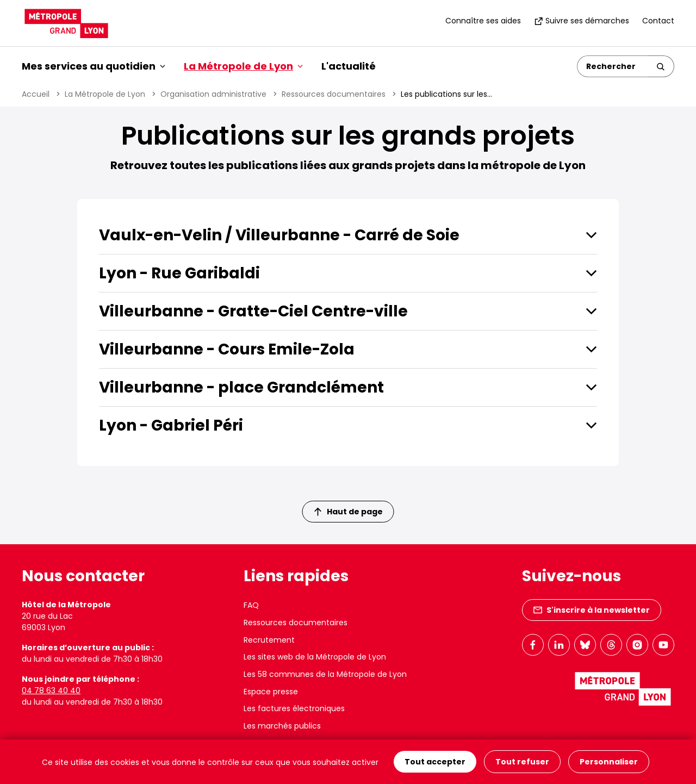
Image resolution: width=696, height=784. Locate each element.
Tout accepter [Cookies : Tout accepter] (435, 762)
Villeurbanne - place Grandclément (241, 387)
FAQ (251, 605)
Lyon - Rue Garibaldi (179, 273)
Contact (658, 21)
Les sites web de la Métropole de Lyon (315, 657)
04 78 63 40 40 (51, 690)
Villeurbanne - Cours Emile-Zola (227, 349)
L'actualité (349, 66)
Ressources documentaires (334, 94)
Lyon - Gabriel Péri (171, 425)
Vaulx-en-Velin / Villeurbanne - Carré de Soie (279, 235)
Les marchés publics (282, 726)
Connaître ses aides (483, 21)
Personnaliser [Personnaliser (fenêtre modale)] (609, 762)
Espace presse (271, 692)
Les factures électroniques (294, 708)
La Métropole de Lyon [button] (243, 66)
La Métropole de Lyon (105, 94)
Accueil (36, 94)
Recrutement (269, 640)
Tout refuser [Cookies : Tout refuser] (522, 762)
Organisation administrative (213, 94)
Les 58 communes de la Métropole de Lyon (325, 674)
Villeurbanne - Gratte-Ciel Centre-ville (253, 311)
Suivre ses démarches (582, 21)
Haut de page (349, 512)
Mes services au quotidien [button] (94, 66)
